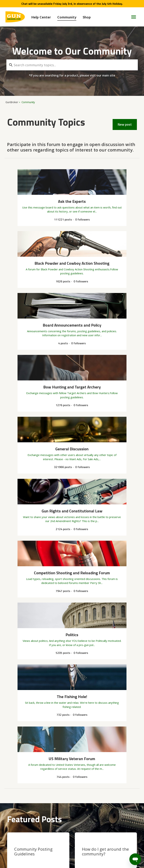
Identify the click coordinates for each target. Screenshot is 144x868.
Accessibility (105, 851)
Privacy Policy (84, 851)
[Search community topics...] (72, 65)
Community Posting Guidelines (33, 621)
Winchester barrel (17, 713)
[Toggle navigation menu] (132, 17)
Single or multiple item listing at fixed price (32, 777)
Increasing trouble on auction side (27, 734)
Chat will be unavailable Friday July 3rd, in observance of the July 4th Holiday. (72, 4)
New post (125, 124)
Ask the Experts (17, 751)
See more (13, 788)
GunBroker (12, 102)
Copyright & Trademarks (28, 851)
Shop (87, 17)
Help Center (41, 17)
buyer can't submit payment (24, 756)
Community (67, 17)
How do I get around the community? (105, 621)
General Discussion (19, 687)
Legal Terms (125, 851)
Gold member (15, 692)
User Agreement (60, 851)
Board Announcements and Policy (29, 773)
